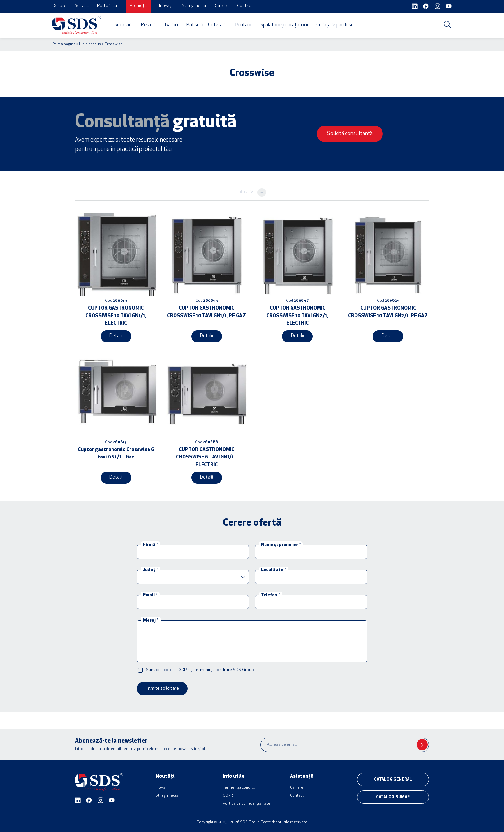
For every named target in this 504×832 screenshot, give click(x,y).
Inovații (166, 6)
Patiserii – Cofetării (207, 25)
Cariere (222, 6)
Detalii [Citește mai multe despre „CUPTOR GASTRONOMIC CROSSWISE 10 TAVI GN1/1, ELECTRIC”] (116, 336)
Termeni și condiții (239, 786)
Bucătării (123, 25)
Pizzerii (149, 25)
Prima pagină (64, 44)
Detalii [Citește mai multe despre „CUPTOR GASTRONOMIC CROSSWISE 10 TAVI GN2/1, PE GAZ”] (388, 336)
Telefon (270, 594)
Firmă (151, 544)
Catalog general (393, 778)
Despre (59, 6)
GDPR (228, 794)
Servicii (82, 6)
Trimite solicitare (161, 687)
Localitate (274, 569)
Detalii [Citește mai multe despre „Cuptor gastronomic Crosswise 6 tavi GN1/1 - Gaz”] (116, 477)
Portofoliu (107, 6)
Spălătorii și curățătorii (284, 25)
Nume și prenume (281, 544)
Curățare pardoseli (336, 25)
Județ (151, 569)
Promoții (138, 6)
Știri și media (194, 6)
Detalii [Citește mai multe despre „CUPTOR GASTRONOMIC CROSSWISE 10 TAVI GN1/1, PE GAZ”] (207, 336)
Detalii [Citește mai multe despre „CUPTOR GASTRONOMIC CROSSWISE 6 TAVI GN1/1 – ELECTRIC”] (207, 477)
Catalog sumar (393, 795)
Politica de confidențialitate (247, 802)
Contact (245, 6)
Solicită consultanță (353, 134)
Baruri (171, 25)
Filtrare (252, 192)
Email (150, 594)
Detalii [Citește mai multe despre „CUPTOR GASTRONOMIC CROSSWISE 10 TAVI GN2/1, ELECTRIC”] (297, 336)
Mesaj (151, 619)
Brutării (243, 25)
